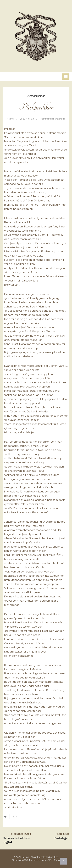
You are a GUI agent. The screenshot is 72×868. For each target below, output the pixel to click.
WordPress (54, 860)
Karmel (10, 119)
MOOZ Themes (29, 860)
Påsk (14, 817)
